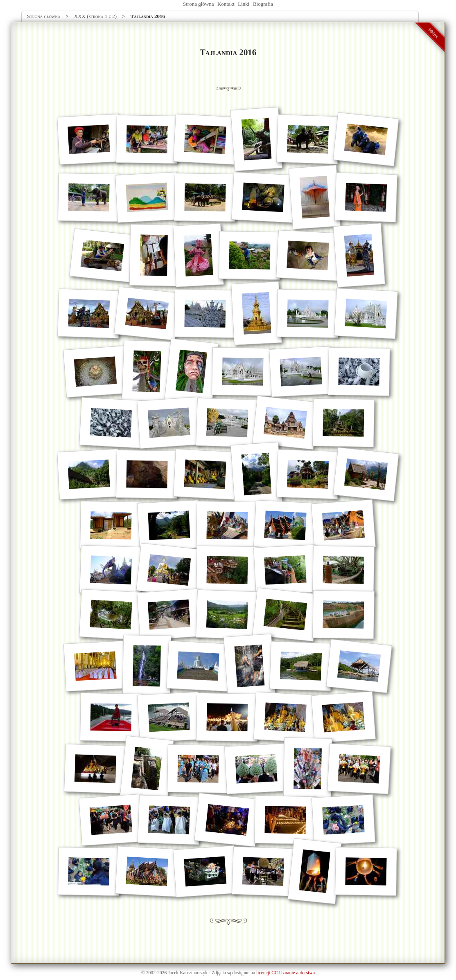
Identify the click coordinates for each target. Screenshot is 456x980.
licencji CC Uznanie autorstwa (286, 973)
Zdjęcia (219, 973)
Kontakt (226, 4)
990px (433, 33)
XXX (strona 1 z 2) (95, 16)
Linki (244, 4)
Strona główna (198, 4)
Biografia (263, 4)
